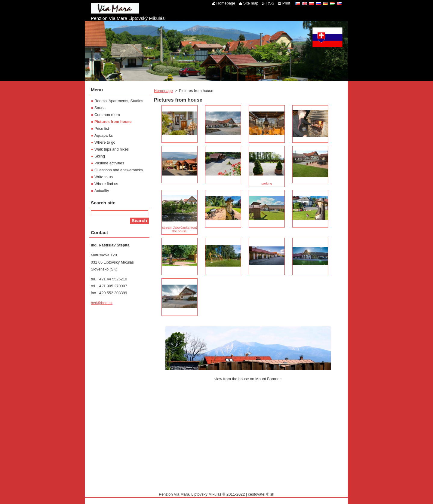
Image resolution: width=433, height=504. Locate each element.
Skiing (100, 156)
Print (286, 3)
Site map (251, 3)
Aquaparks (104, 135)
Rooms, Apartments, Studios (119, 101)
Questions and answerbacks (119, 170)
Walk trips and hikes (112, 149)
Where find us (106, 184)
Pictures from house (113, 122)
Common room (107, 115)
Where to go (105, 142)
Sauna (100, 108)
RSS (270, 3)
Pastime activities (109, 163)
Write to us (104, 177)
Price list (102, 128)
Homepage (163, 91)
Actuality (102, 191)
